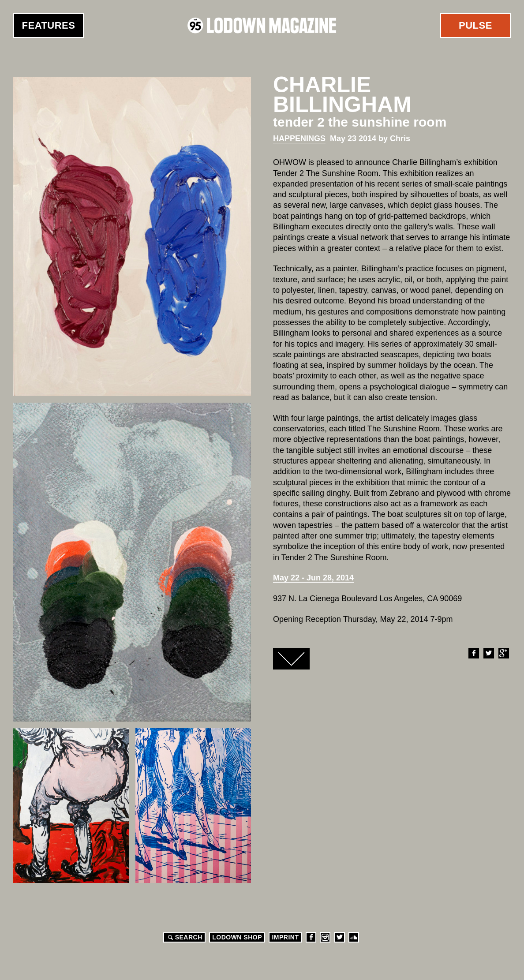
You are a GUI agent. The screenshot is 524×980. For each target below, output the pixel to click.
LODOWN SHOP (237, 937)
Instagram (325, 937)
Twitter (488, 653)
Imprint (285, 937)
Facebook (473, 653)
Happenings (299, 138)
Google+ (503, 653)
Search (184, 937)
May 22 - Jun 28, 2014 (313, 578)
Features (49, 25)
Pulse (475, 25)
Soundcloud (354, 937)
